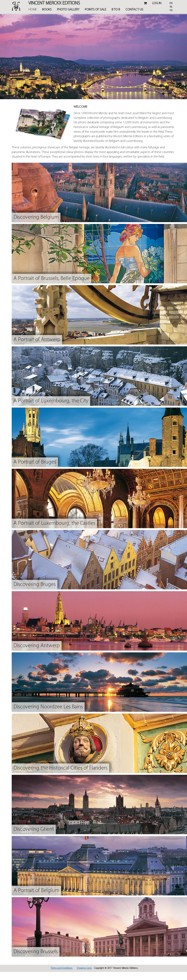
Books (47, 10)
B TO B (116, 10)
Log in (157, 3)
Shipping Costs (84, 968)
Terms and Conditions (62, 968)
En (171, 3)
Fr (171, 11)
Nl (171, 7)
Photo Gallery (68, 10)
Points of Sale (95, 10)
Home (33, 10)
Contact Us (134, 10)
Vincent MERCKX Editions (54, 4)
